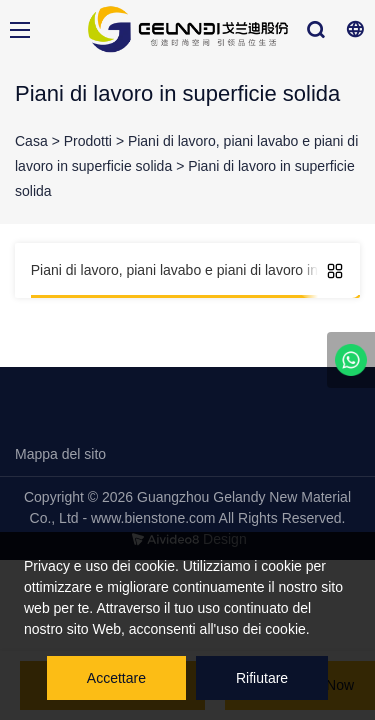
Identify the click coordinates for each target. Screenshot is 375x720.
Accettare (116, 678)
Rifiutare (262, 678)
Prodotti (88, 141)
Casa (31, 141)
